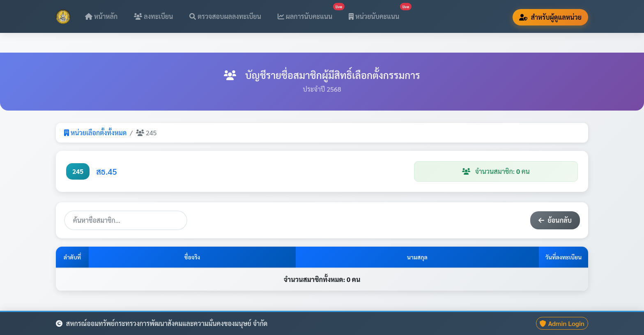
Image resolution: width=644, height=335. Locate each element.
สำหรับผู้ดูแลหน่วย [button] (550, 17)
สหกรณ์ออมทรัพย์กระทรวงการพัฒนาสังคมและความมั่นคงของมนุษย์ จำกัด (162, 323)
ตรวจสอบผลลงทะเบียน (225, 16)
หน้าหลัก (101, 16)
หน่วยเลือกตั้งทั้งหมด (95, 133)
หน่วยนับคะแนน (377, 14)
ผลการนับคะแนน (308, 14)
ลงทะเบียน (153, 16)
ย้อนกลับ (555, 220)
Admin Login (562, 323)
